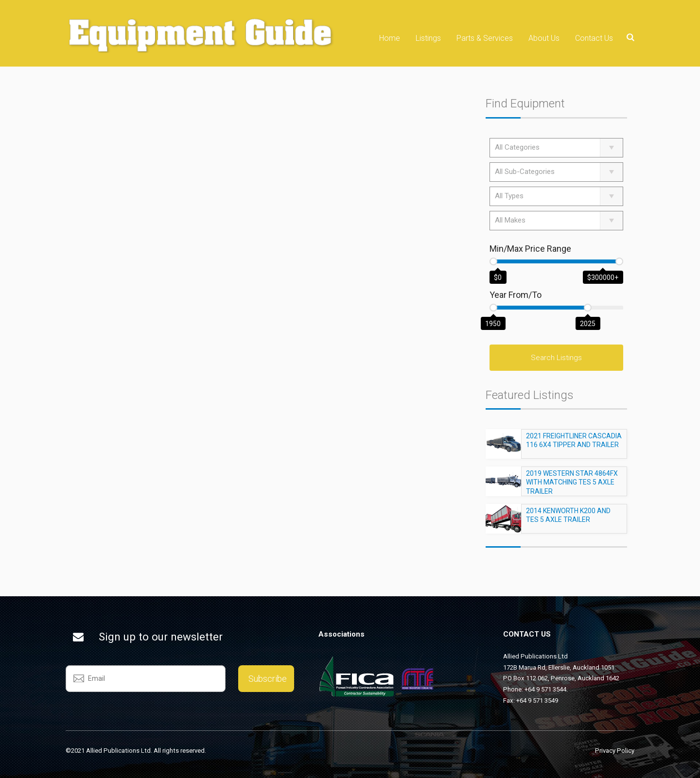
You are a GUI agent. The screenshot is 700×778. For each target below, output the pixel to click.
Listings (428, 38)
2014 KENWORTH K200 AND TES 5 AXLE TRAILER (568, 519)
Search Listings (556, 358)
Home (390, 38)
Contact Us (594, 38)
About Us (544, 38)
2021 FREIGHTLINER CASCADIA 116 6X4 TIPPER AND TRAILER (574, 445)
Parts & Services (485, 38)
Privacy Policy (615, 751)
